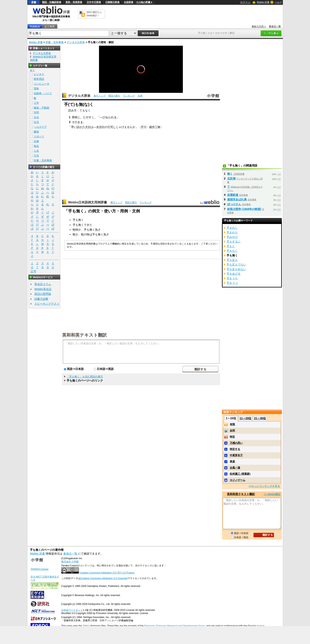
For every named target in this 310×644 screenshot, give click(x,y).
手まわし (232, 228)
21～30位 (260, 418)
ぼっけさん (234, 204)
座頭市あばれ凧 (237, 199)
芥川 (144, 127)
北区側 (231, 178)
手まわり (232, 232)
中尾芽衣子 (236, 455)
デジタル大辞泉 (76, 42)
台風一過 (235, 468)
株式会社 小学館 (70, 562)
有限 (232, 424)
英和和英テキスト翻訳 (84, 335)
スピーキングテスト (47, 304)
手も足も (232, 260)
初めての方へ (259, 26)
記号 (34, 271)
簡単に (76, 117)
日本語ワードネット (72, 610)
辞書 (34, 2)
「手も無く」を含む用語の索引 (85, 377)
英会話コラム (43, 284)
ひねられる (110, 117)
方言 (36, 156)
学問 (36, 112)
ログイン (245, 2)
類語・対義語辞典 (52, 2)
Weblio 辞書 (263, 2)
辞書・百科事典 (55, 42)
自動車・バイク (43, 93)
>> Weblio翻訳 (272, 494)
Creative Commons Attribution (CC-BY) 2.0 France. (107, 573)
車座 (232, 461)
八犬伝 (86, 127)
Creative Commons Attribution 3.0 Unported (104, 578)
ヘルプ (278, 2)
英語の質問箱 (43, 294)
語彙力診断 (41, 299)
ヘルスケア (40, 127)
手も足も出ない (236, 269)
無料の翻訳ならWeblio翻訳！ (94, 14)
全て (32, 70)
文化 (36, 117)
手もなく (232, 251)
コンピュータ (42, 84)
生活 (36, 122)
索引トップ (100, 96)
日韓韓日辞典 (112, 2)
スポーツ (39, 136)
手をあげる (234, 274)
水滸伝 (100, 127)
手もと (231, 246)
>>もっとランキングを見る (264, 486)
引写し (112, 127)
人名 (36, 151)
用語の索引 (114, 96)
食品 (36, 146)
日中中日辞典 (94, 2)
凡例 (140, 96)
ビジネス (39, 74)
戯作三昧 (155, 127)
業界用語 (39, 79)
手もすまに (234, 242)
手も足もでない (236, 265)
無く (230, 174)
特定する (235, 449)
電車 (36, 89)
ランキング (129, 96)
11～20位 (245, 418)
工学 (36, 103)
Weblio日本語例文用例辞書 (88, 202)
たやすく (89, 117)
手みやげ (232, 237)
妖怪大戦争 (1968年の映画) (244, 209)
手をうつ (232, 283)
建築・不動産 (42, 108)
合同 (232, 430)
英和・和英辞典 (74, 2)
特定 (232, 437)
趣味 (36, 132)
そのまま (77, 122)
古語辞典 (129, 2)
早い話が (77, 127)
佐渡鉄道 (233, 195)
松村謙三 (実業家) (240, 474)
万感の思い (236, 443)
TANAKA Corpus (40, 569)
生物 (36, 141)
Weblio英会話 (43, 289)
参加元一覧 (275, 26)
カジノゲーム (238, 480)
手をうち (232, 278)
